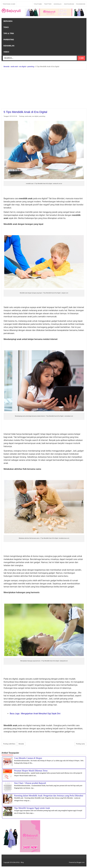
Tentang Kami (9, 4)
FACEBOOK (81, 4)
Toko (6, 27)
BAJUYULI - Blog (19, 862)
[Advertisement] (44, 89)
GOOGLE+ (58, 4)
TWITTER (48, 4)
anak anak (28, 116)
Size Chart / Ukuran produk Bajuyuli (30, 783)
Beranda (8, 21)
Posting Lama (80, 744)
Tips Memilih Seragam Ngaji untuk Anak (32, 808)
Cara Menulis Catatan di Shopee (28, 758)
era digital (35, 116)
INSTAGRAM (69, 4)
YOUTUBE (38, 4)
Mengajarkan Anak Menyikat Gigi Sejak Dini (35, 714)
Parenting (9, 40)
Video (6, 52)
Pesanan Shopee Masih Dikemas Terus (31, 771)
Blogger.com (81, 862)
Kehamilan (9, 46)
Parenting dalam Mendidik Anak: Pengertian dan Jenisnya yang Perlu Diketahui (49, 796)
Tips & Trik (9, 33)
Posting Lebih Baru (9, 744)
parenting (42, 116)
